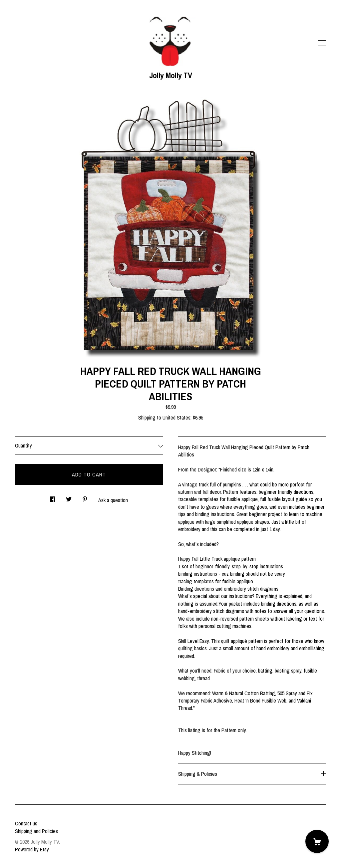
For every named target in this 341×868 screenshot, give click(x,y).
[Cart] (317, 841)
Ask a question (113, 500)
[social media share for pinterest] (85, 497)
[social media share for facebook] (53, 497)
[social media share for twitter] (69, 497)
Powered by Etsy (32, 849)
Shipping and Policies (36, 831)
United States (176, 418)
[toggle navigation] (322, 43)
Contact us (26, 823)
